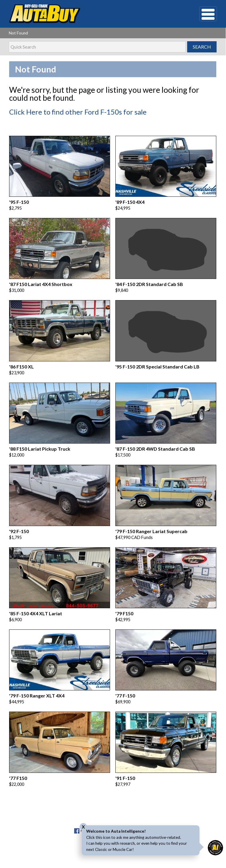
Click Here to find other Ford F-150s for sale (78, 112)
